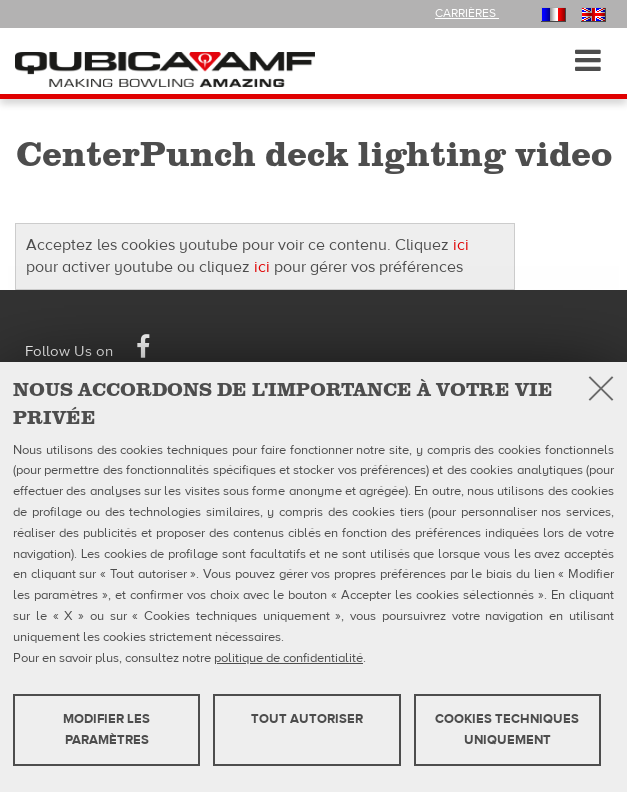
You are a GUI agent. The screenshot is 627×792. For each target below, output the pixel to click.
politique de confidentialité (288, 658)
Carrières (467, 13)
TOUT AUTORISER (307, 719)
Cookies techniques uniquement (507, 729)
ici (461, 245)
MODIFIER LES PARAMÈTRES (106, 729)
